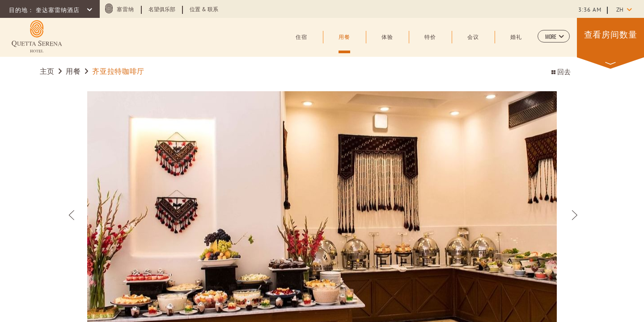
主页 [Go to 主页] (47, 72)
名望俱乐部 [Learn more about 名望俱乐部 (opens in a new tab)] (162, 10)
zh (620, 10)
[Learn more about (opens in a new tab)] (37, 36)
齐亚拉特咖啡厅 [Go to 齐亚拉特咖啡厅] (118, 72)
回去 (561, 73)
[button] (554, 36)
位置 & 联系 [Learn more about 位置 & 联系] (204, 10)
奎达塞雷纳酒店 (59, 11)
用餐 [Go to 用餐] (73, 72)
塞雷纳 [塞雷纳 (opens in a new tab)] (125, 10)
